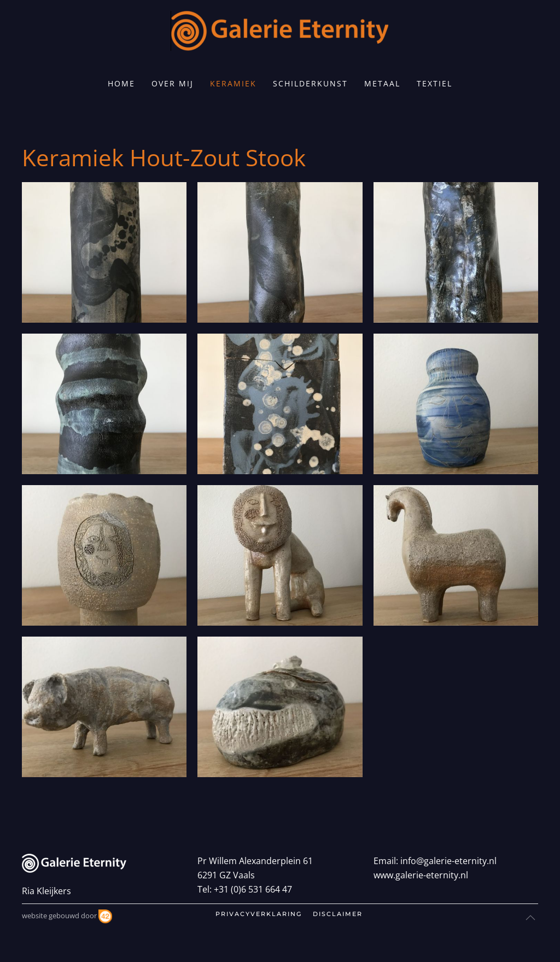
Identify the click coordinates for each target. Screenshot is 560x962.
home (121, 83)
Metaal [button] (382, 83)
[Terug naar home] (280, 31)
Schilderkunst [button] (310, 83)
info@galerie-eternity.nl (448, 861)
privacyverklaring (259, 914)
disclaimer (338, 914)
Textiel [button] (434, 83)
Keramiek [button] (233, 83)
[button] (104, 252)
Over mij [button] (173, 83)
